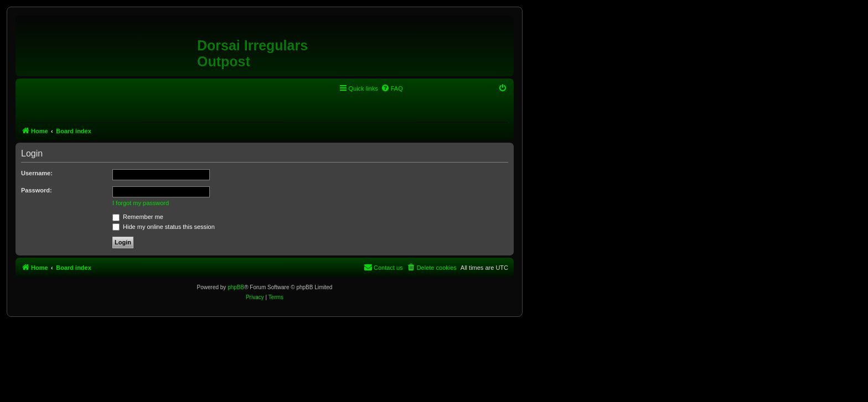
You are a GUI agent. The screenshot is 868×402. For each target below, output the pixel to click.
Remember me (138, 217)
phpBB (236, 287)
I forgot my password (141, 203)
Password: (37, 190)
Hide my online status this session (164, 227)
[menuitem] (392, 88)
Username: (37, 173)
